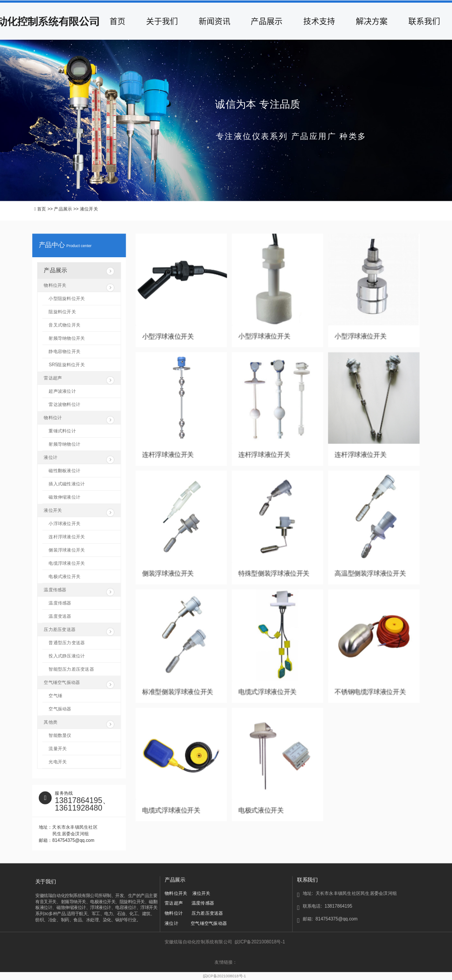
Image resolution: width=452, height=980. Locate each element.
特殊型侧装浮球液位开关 (274, 573)
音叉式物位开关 (64, 325)
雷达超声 (79, 380)
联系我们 (424, 21)
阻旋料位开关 (62, 312)
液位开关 (79, 512)
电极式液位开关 (261, 811)
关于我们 (162, 21)
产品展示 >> (67, 209)
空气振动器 (60, 709)
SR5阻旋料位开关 (66, 365)
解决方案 (372, 21)
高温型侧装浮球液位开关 (370, 573)
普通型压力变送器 (67, 642)
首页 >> (45, 209)
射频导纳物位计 (64, 444)
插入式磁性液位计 (67, 484)
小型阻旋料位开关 (67, 299)
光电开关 (58, 762)
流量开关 (58, 748)
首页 (117, 21)
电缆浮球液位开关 (67, 563)
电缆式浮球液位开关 (267, 692)
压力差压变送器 (79, 631)
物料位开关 (79, 287)
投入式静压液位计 (67, 656)
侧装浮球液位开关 (168, 573)
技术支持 (319, 21)
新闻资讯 (215, 21)
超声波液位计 (62, 391)
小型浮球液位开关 (168, 336)
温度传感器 (79, 592)
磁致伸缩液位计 (64, 497)
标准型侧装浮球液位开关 (178, 692)
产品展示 (267, 21)
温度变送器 (60, 616)
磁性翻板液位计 (64, 471)
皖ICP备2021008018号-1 (225, 976)
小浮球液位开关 (64, 524)
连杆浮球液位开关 (168, 455)
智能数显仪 (60, 735)
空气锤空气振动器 (79, 684)
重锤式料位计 (62, 431)
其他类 (79, 724)
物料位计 (79, 420)
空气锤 (55, 695)
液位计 (79, 459)
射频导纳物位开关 (67, 338)
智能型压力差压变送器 (71, 669)
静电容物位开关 (64, 352)
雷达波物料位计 (64, 405)
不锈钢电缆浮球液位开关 (370, 692)
